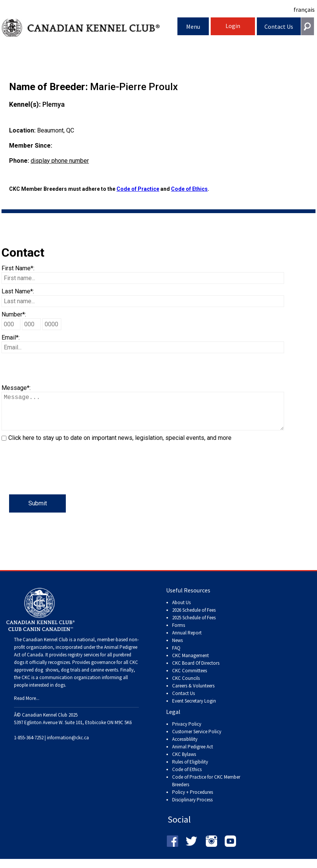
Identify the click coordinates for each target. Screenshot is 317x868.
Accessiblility (185, 747)
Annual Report (187, 640)
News (177, 648)
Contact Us (279, 26)
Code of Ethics (189, 189)
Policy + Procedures (193, 800)
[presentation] (59, 480)
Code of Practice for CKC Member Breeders (206, 788)
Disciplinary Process (192, 807)
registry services (83, 662)
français (304, 9)
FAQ (176, 655)
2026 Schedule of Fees (194, 618)
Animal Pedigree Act (193, 754)
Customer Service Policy (197, 739)
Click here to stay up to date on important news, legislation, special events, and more (120, 445)
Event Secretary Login (194, 708)
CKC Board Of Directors (196, 671)
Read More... (27, 706)
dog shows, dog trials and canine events (76, 677)
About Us (181, 610)
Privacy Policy (187, 732)
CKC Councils (186, 686)
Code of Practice (138, 189)
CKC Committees (190, 678)
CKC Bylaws (184, 762)
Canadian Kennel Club (90, 28)
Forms (179, 633)
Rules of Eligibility (190, 769)
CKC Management (190, 663)
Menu (193, 26)
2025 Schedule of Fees (194, 625)
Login (233, 26)
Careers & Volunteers (193, 693)
